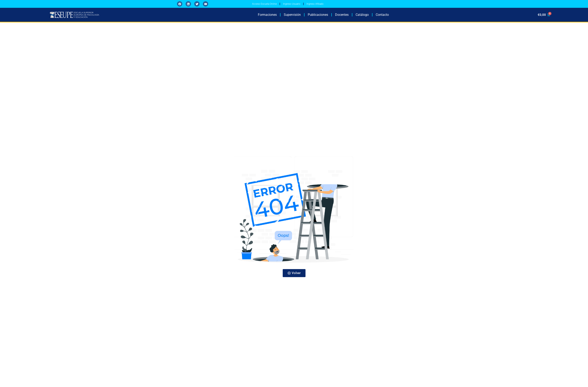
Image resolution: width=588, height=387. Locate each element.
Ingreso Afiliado (329, 5)
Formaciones (267, 18)
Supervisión (292, 18)
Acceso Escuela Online (267, 5)
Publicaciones (318, 18)
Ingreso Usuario (300, 5)
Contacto (382, 18)
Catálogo (362, 18)
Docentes (342, 18)
